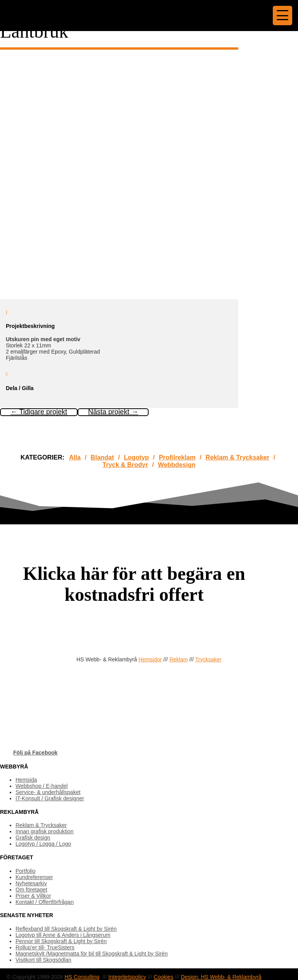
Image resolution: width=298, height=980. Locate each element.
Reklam (178, 659)
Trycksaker (208, 659)
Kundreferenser (34, 877)
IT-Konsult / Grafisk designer (50, 798)
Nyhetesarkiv (31, 883)
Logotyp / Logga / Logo (43, 844)
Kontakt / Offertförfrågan (45, 902)
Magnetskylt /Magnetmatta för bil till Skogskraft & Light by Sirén (92, 954)
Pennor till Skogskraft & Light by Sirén (61, 941)
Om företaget (31, 890)
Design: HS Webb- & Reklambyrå (221, 977)
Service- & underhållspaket (48, 792)
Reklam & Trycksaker (238, 457)
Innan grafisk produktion (44, 831)
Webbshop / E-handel (42, 786)
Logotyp (136, 457)
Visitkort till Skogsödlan (43, 960)
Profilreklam (177, 457)
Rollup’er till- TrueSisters (45, 947)
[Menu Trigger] (282, 16)
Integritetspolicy (127, 977)
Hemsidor (150, 659)
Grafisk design (33, 838)
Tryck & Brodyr (125, 465)
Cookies (164, 977)
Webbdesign (177, 465)
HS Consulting (82, 977)
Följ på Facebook (35, 753)
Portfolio (25, 871)
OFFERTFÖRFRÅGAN (35, 630)
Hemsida (26, 780)
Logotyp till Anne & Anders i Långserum (63, 935)
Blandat (102, 457)
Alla (75, 457)
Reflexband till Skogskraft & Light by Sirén (66, 929)
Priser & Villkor (33, 896)
